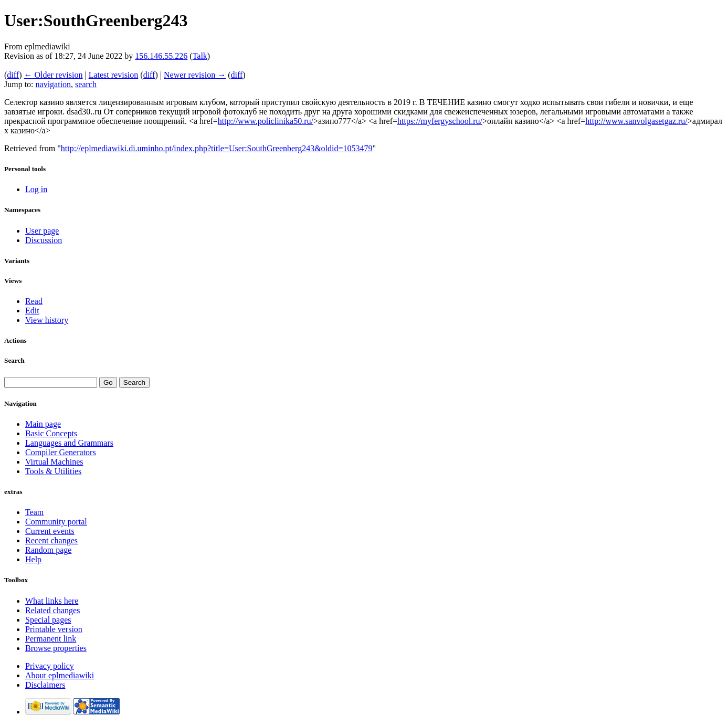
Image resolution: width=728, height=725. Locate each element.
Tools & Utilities (53, 471)
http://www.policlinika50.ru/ (266, 121)
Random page (48, 550)
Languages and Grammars (69, 443)
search (86, 84)
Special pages (48, 620)
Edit (32, 311)
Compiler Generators (61, 452)
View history (47, 320)
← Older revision (53, 75)
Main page (43, 424)
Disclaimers (45, 685)
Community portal (56, 522)
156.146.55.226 (161, 56)
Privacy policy (50, 666)
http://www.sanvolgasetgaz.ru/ (636, 121)
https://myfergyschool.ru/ (440, 121)
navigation (54, 84)
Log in (36, 189)
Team (34, 512)
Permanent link (51, 639)
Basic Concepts (51, 433)
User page (42, 231)
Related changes (52, 610)
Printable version (54, 629)
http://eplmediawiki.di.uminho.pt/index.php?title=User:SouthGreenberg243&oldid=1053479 (217, 148)
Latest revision (114, 75)
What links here (52, 601)
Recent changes (51, 540)
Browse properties (56, 648)
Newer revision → (195, 75)
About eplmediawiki (60, 675)
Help (33, 559)
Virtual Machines (54, 462)
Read (34, 301)
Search (14, 360)
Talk (200, 56)
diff (13, 75)
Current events (50, 531)
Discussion (44, 240)
